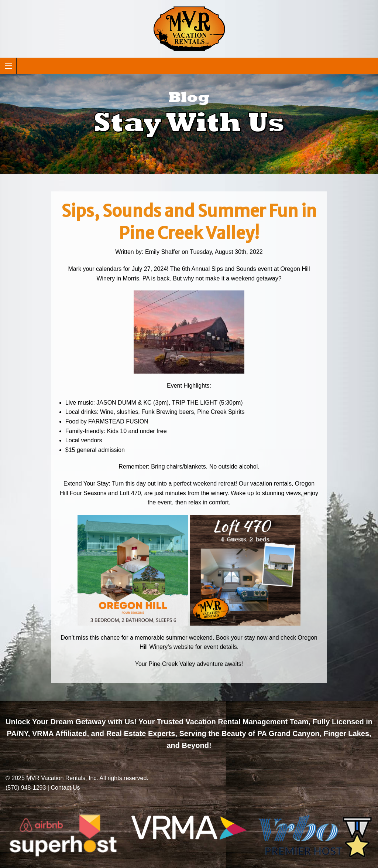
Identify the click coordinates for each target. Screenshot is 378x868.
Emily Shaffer (163, 252)
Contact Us (65, 788)
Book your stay (236, 638)
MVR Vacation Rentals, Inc (61, 778)
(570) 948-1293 (26, 788)
